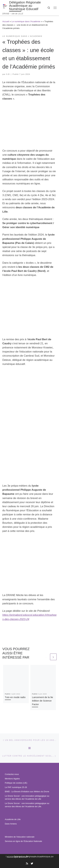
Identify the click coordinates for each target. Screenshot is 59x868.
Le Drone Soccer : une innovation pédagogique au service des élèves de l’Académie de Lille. (27, 805)
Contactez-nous (12, 774)
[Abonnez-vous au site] (27, 864)
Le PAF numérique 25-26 (16, 787)
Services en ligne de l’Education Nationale (23, 841)
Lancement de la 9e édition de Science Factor (42, 701)
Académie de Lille (13, 819)
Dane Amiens (11, 824)
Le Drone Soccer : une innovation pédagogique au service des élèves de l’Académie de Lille (27, 798)
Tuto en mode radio (15, 697)
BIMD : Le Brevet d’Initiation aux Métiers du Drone (27, 792)
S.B (8, 74)
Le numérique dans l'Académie (26, 21)
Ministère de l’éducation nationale (20, 837)
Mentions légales (12, 779)
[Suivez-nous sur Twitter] (32, 864)
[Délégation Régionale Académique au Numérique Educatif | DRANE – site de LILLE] (5, 6)
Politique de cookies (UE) (16, 783)
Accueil (6, 21)
